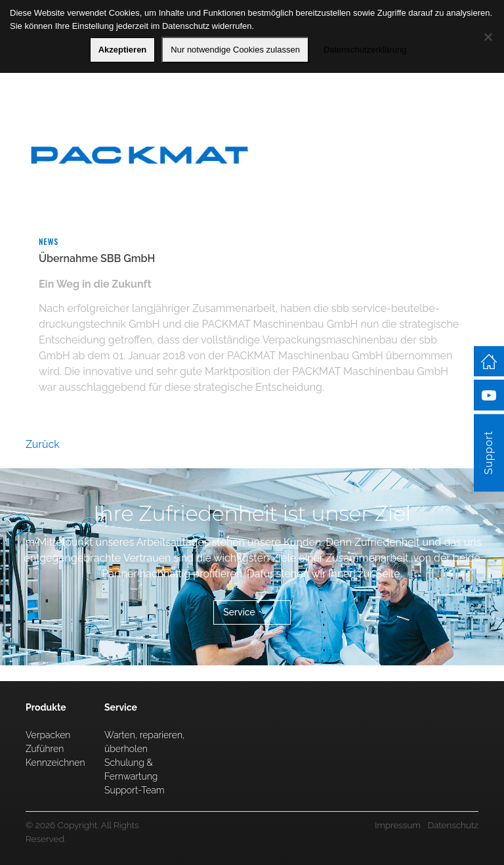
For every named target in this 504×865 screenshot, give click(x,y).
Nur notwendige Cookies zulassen (235, 50)
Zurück (43, 444)
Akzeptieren (123, 50)
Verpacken (48, 735)
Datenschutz (453, 825)
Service (239, 612)
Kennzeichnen (55, 763)
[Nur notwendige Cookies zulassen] (488, 37)
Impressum (398, 825)
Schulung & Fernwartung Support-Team (135, 776)
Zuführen (45, 749)
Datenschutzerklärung (365, 50)
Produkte (46, 707)
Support (489, 453)
